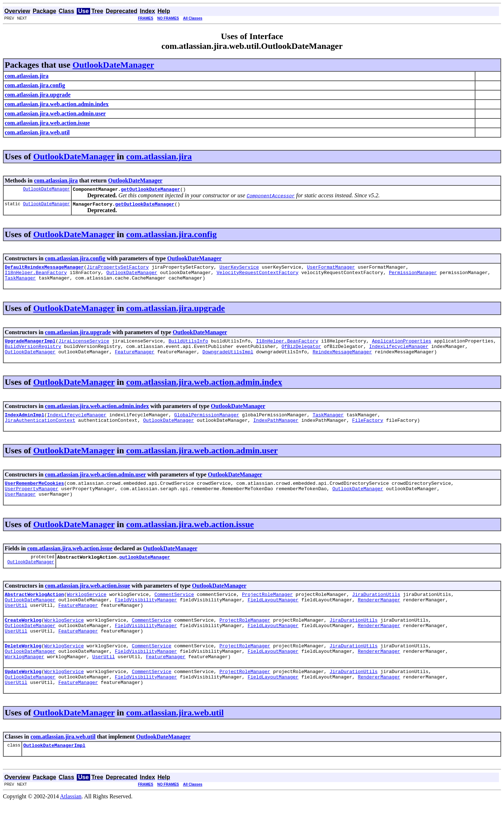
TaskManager (20, 283)
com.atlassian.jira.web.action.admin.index (204, 391)
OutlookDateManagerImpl (54, 774)
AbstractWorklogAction (34, 610)
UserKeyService (239, 270)
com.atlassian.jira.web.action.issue (190, 538)
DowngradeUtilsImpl (228, 360)
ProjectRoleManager (267, 610)
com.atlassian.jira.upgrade (176, 314)
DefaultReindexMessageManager (44, 270)
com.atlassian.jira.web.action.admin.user (202, 461)
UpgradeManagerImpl (30, 347)
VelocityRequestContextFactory (257, 277)
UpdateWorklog (23, 697)
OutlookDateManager (113, 65)
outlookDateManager (144, 572)
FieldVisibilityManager (146, 617)
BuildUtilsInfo (188, 347)
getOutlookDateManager (151, 190)
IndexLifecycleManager (399, 354)
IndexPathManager (276, 431)
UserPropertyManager (31, 501)
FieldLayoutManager (273, 617)
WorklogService (87, 610)
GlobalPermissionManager (207, 424)
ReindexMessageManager (342, 360)
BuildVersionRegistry (33, 354)
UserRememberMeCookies (34, 495)
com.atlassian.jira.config (172, 236)
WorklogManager (24, 681)
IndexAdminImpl (24, 424)
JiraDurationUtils (376, 610)
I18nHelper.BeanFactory (36, 277)
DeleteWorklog (23, 668)
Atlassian (71, 826)
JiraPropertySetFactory (118, 270)
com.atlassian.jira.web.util (175, 741)
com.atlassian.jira (159, 156)
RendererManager (379, 617)
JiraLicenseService (84, 347)
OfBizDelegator (301, 354)
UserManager (20, 508)
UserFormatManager (331, 270)
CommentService (174, 610)
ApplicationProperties (402, 347)
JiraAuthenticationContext (40, 431)
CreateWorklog (23, 639)
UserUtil (16, 623)
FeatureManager (135, 360)
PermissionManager (413, 277)
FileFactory (367, 431)
